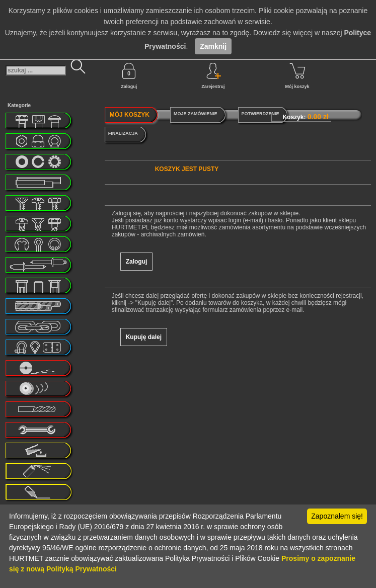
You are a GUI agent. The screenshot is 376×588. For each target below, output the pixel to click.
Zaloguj (129, 76)
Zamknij (213, 46)
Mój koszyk (297, 76)
